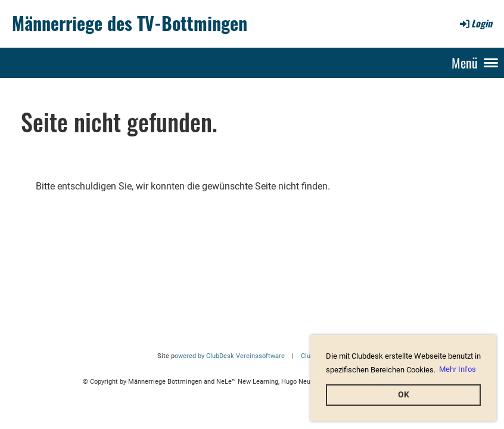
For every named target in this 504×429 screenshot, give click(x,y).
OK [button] (404, 395)
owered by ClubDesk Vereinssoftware (230, 356)
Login (475, 23)
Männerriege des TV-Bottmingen (130, 23)
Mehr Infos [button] (458, 369)
